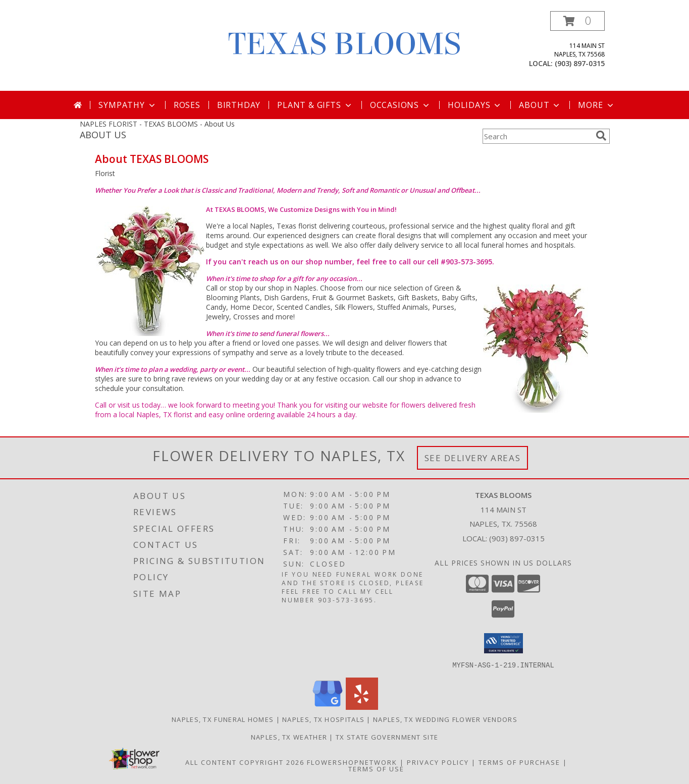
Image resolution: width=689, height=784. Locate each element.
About (540, 105)
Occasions (401, 105)
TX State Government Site (387, 737)
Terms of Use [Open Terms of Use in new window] (376, 768)
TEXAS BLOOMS (344, 44)
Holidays (475, 105)
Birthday (239, 105)
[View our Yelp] (362, 707)
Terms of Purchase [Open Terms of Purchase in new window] (519, 762)
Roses (187, 105)
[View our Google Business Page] (328, 707)
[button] (577, 21)
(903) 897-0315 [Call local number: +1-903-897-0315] (580, 63)
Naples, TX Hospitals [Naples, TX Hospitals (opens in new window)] (323, 719)
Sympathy (127, 105)
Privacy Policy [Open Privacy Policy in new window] (438, 762)
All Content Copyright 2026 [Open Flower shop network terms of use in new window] (245, 762)
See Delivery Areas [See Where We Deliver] (473, 458)
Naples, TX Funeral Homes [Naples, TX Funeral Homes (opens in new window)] (223, 719)
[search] (601, 136)
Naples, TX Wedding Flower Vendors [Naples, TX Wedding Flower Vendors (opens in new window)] (445, 719)
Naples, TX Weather (289, 737)
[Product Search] (537, 136)
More (596, 105)
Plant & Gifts (315, 105)
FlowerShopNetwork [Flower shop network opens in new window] (352, 762)
